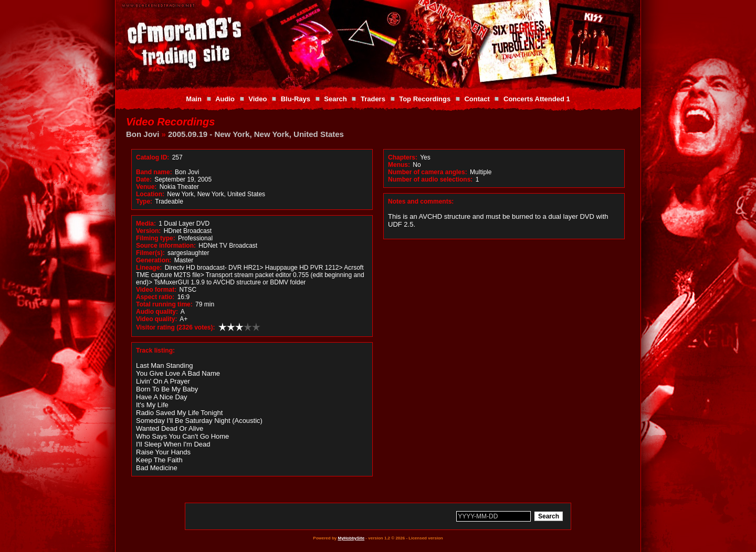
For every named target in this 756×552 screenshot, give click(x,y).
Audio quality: (157, 312)
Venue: (146, 187)
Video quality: (156, 319)
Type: (144, 201)
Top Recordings (425, 99)
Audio (225, 99)
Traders (373, 99)
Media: (146, 224)
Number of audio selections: (430, 179)
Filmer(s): (150, 253)
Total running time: (164, 304)
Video (258, 99)
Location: (150, 194)
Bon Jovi (143, 134)
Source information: (166, 246)
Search (335, 99)
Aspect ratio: (155, 297)
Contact (477, 99)
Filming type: (156, 238)
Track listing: (155, 351)
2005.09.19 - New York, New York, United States (256, 134)
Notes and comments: (421, 201)
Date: (144, 179)
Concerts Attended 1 (537, 99)
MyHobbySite (351, 538)
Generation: (154, 260)
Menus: (399, 165)
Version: (148, 231)
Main (194, 99)
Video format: (156, 290)
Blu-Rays (296, 99)
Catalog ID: (153, 157)
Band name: (154, 172)
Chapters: (403, 157)
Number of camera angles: (428, 172)
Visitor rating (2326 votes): (176, 327)
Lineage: (149, 268)
